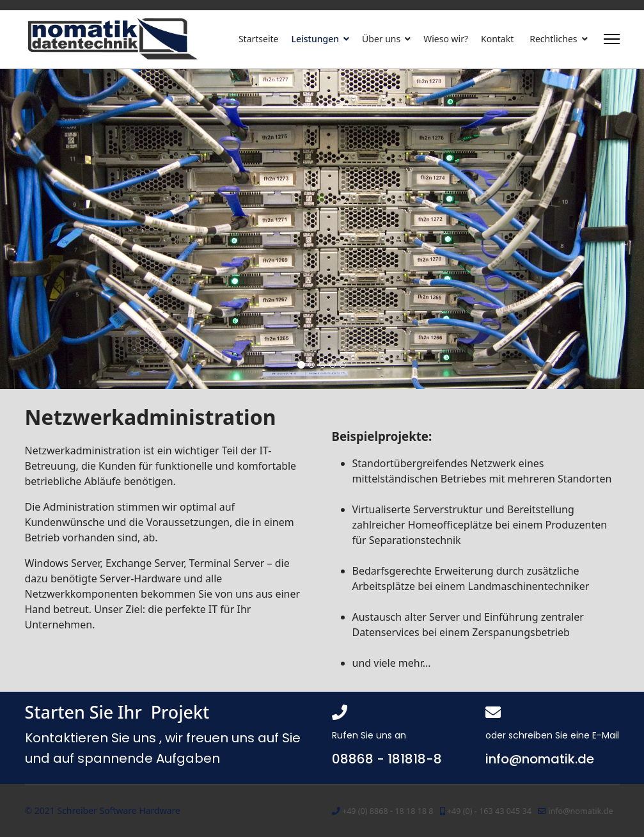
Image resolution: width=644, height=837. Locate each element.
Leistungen (316, 39)
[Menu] (612, 39)
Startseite (259, 39)
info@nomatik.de (580, 811)
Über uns (381, 39)
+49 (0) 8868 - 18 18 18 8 (388, 811)
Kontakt (497, 39)
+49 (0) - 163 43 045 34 (489, 811)
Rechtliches (553, 39)
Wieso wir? (446, 39)
